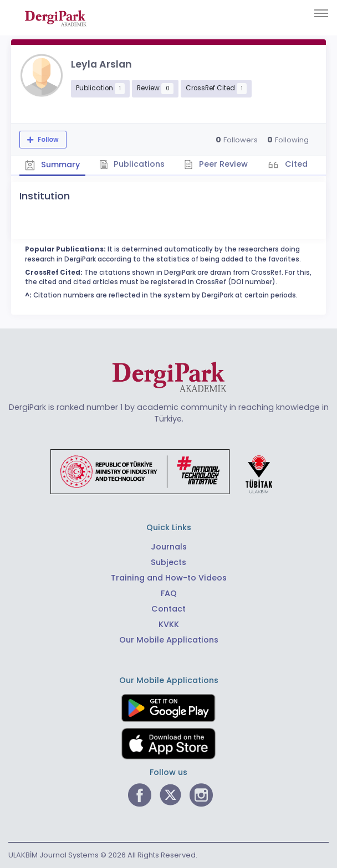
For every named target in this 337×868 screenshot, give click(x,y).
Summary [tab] (52, 165)
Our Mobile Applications (169, 640)
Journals (169, 547)
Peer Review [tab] (216, 164)
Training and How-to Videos (169, 578)
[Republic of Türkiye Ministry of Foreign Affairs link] (168, 471)
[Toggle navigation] (321, 13)
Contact (168, 609)
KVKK (169, 624)
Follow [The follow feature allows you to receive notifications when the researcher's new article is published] (47, 140)
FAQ (169, 593)
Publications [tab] (132, 164)
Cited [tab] (295, 164)
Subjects (168, 562)
